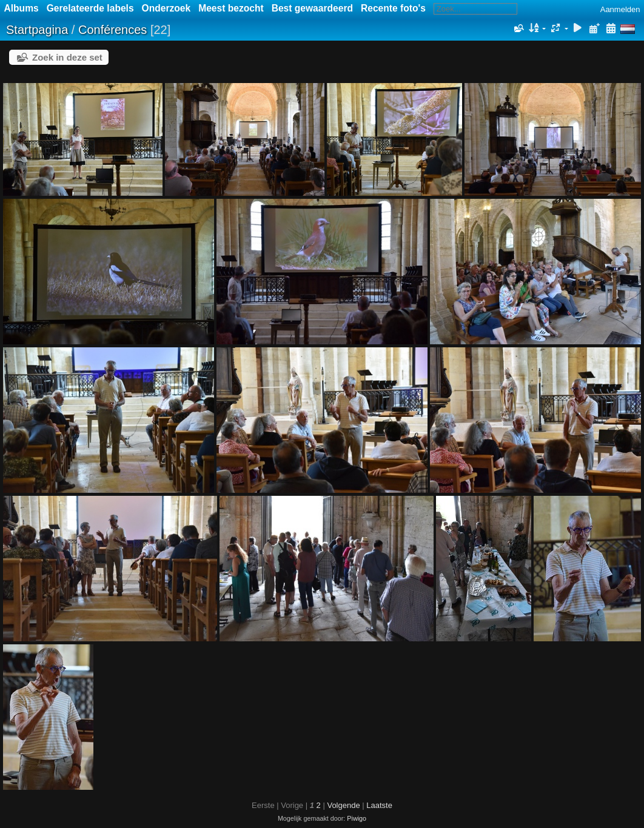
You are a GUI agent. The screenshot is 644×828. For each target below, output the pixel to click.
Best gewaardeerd (312, 8)
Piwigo (357, 818)
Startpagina (37, 30)
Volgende (343, 805)
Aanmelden (620, 9)
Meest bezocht (231, 8)
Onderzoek (166, 8)
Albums (22, 8)
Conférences (112, 30)
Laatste (379, 805)
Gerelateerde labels (90, 8)
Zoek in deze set (67, 57)
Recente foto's (393, 8)
